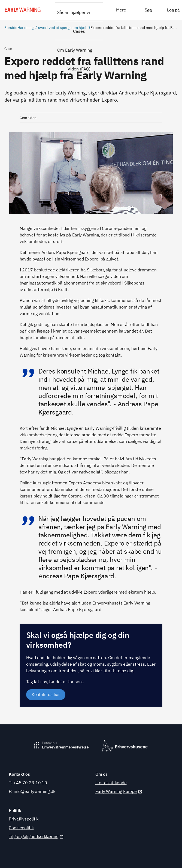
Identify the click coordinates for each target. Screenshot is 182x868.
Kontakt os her (46, 694)
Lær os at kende (111, 783)
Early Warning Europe (119, 791)
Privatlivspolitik (24, 819)
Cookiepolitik (21, 828)
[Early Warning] (23, 10)
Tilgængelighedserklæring (36, 836)
